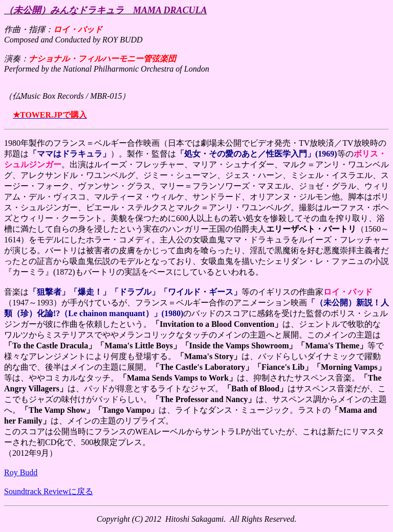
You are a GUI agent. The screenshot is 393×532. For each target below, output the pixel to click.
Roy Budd (21, 472)
